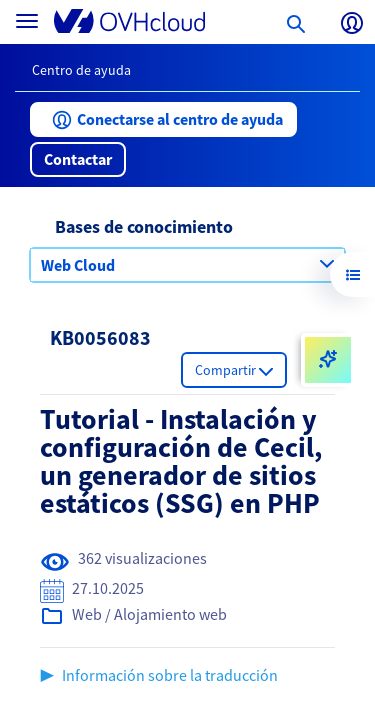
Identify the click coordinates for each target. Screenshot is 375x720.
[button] (163, 119)
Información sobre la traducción (170, 675)
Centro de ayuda (81, 70)
